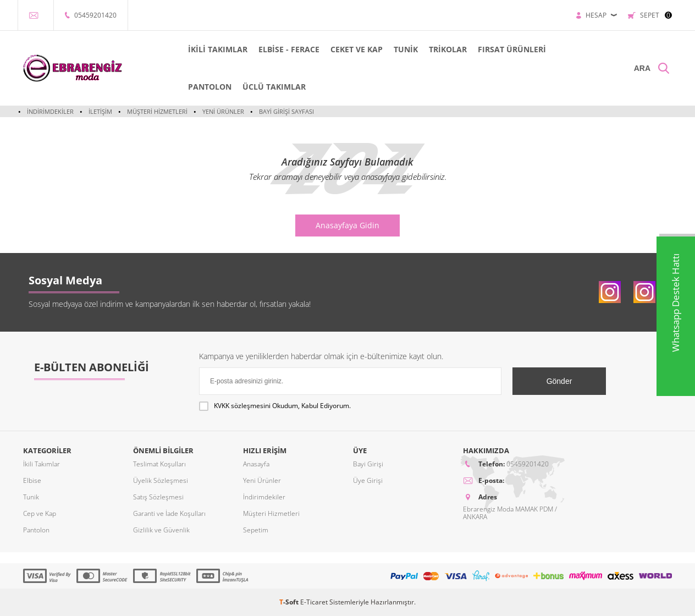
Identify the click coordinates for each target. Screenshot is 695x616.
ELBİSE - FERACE (288, 49)
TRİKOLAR (447, 49)
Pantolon (36, 530)
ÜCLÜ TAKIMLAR (274, 87)
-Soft (290, 602)
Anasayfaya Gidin (347, 225)
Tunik (31, 497)
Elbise (32, 480)
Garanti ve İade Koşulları (169, 513)
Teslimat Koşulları (159, 464)
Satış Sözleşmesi (158, 497)
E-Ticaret (314, 602)
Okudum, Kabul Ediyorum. (275, 406)
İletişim (100, 111)
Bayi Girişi (368, 464)
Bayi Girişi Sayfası (285, 111)
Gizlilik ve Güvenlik (161, 530)
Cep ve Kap (40, 513)
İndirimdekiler (50, 111)
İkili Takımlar (42, 464)
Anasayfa (256, 464)
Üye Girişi (368, 480)
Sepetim (256, 530)
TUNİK (405, 49)
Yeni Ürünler (223, 111)
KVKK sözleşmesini (242, 406)
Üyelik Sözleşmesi (161, 480)
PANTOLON (210, 87)
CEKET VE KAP (356, 49)
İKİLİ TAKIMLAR (218, 49)
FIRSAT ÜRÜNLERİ (511, 49)
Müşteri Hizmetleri (157, 111)
